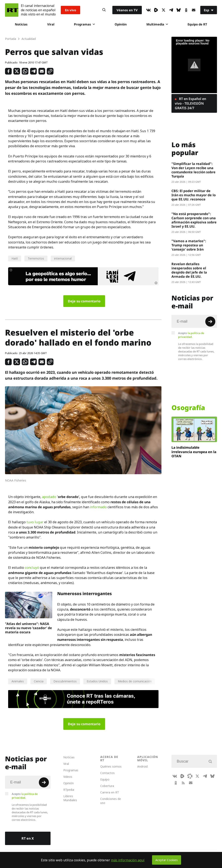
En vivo (70, 10)
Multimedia (157, 24)
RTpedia (69, 790)
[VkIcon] (148, 10)
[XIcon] (164, 10)
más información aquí (128, 860)
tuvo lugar (35, 522)
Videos (68, 777)
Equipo (105, 779)
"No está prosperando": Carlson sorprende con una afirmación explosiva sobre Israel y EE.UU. (194, 220)
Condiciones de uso (111, 801)
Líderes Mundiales (70, 798)
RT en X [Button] (28, 838)
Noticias (21, 24)
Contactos (107, 773)
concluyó (32, 568)
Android (142, 766)
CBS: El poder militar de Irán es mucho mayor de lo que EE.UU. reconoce (194, 195)
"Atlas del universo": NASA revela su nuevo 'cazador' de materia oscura (29, 628)
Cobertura (107, 786)
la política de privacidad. (191, 335)
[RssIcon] (183, 783)
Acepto (191, 335)
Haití (15, 258)
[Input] (194, 321)
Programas (84, 24)
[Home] (12, 10)
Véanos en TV (127, 10)
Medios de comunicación (135, 681)
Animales (18, 681)
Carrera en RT (110, 792)
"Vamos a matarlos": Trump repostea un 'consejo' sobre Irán (189, 245)
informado (98, 507)
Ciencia (39, 681)
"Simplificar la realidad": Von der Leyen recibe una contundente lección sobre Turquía (193, 170)
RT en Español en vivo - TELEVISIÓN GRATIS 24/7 (190, 103)
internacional (63, 258)
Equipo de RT (197, 24)
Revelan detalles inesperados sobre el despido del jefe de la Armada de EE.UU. (189, 270)
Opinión (121, 24)
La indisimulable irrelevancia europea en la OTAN (194, 452)
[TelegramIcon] (171, 10)
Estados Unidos (97, 681)
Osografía (188, 408)
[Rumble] (156, 10)
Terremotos (36, 258)
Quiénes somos (111, 766)
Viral (51, 24)
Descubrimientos (65, 681)
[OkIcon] (186, 10)
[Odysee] (190, 776)
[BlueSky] (179, 10)
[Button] (104, 10)
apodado (49, 497)
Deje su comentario (84, 301)
